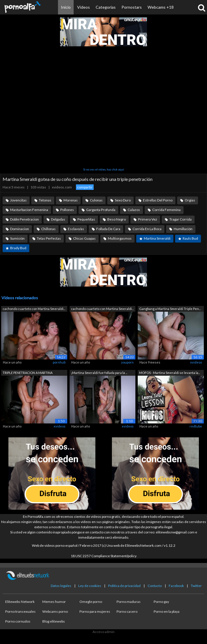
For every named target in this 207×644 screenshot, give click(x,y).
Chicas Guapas (84, 238)
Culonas (96, 200)
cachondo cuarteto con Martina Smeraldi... (34, 309)
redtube (196, 426)
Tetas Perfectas (49, 238)
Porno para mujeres (95, 611)
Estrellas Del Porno (158, 200)
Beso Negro (117, 219)
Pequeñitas (86, 219)
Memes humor (54, 602)
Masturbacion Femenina (29, 210)
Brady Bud (18, 248)
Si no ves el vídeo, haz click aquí (104, 169)
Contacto (155, 586)
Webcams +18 (161, 7)
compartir (85, 187)
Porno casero (127, 611)
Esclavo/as (76, 229)
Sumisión (17, 238)
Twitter (196, 586)
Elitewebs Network (20, 602)
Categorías (106, 7)
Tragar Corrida (180, 219)
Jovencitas (18, 200)
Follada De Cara (108, 229)
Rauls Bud (190, 238)
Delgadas (58, 219)
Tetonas (45, 200)
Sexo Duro (123, 200)
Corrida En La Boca (147, 229)
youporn (127, 362)
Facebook (176, 586)
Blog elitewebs (54, 621)
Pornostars (132, 7)
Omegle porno (91, 602)
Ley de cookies (90, 586)
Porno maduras (129, 602)
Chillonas (48, 229)
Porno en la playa (167, 611)
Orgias (190, 200)
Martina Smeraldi (157, 238)
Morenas (71, 200)
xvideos (196, 362)
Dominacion (20, 229)
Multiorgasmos (120, 238)
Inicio (66, 7)
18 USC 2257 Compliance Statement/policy (104, 556)
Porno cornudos (18, 621)
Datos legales (61, 586)
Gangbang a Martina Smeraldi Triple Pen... (170, 309)
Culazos (134, 210)
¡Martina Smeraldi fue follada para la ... (99, 373)
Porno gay (161, 602)
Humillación (183, 229)
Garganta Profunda (101, 210)
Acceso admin (104, 632)
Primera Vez (148, 219)
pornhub (59, 362)
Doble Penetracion (24, 219)
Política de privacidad (124, 586)
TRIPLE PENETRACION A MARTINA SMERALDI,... (28, 373)
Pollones (67, 210)
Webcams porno (55, 611)
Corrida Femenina (166, 210)
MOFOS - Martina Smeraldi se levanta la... (170, 373)
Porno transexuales (20, 611)
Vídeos (83, 7)
